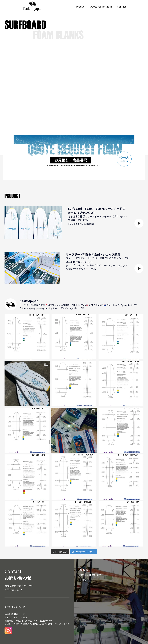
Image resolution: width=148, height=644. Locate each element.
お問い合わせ (12, 589)
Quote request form (101, 6)
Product (81, 6)
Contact (122, 6)
